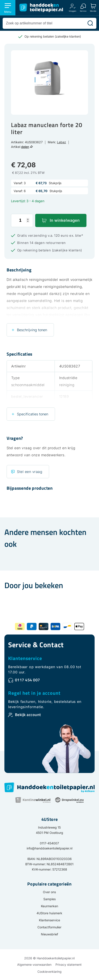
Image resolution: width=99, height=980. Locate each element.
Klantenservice (25, 658)
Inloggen (73, 11)
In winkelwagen (65, 220)
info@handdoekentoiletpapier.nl (49, 848)
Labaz (61, 142)
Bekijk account (28, 715)
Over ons (49, 892)
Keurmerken (49, 906)
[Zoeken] (90, 23)
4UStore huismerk (49, 913)
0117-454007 (49, 843)
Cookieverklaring (49, 972)
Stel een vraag (30, 472)
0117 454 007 (27, 680)
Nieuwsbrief (49, 934)
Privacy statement (69, 965)
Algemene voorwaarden (34, 965)
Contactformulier (49, 927)
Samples (49, 899)
